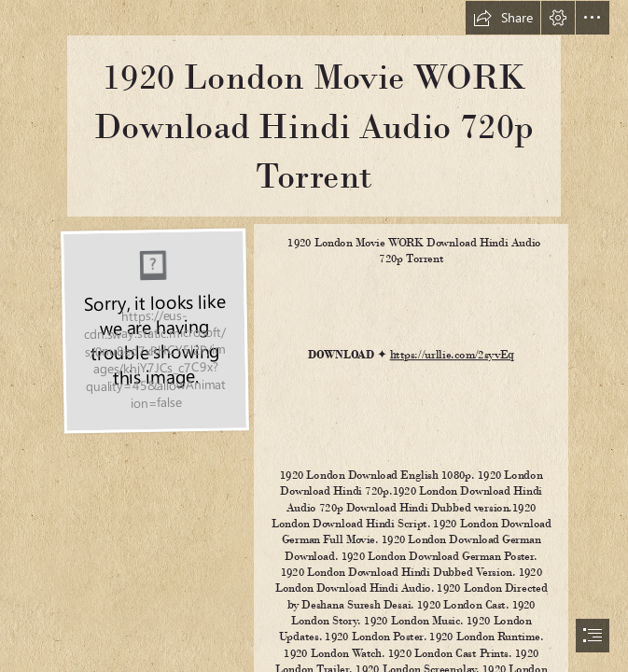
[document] (314, 336)
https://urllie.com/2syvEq (452, 355)
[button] (503, 18)
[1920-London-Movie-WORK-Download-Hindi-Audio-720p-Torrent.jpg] (154, 329)
